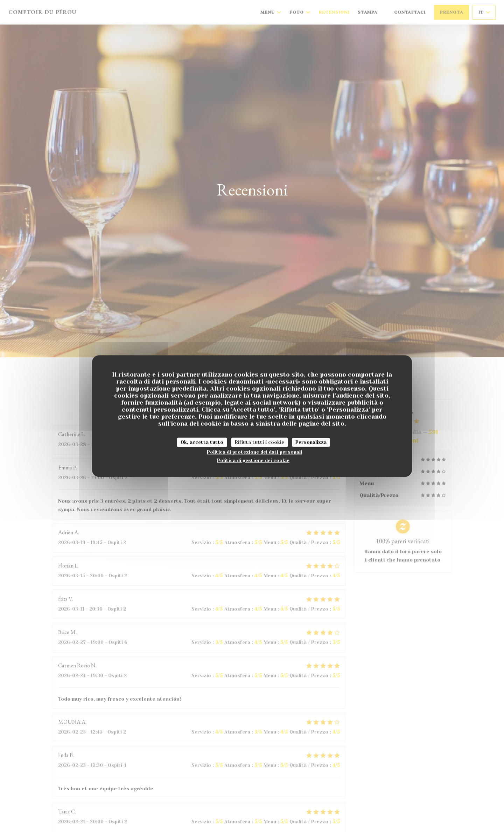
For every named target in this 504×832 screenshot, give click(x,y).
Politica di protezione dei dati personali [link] (254, 452)
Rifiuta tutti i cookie (260, 442)
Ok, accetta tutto (202, 442)
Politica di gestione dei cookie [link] (253, 460)
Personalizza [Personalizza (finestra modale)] (311, 442)
